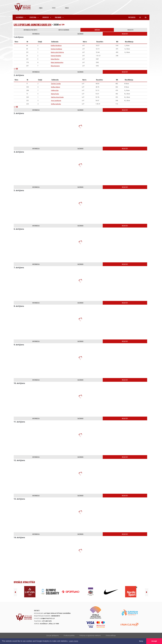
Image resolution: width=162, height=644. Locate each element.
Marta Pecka (55, 94)
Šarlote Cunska (56, 84)
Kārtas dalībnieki (64, 30)
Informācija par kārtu (30, 30)
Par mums (59, 17)
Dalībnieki (80, 34)
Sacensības (21, 17)
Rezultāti (130, 30)
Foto (54, 8)
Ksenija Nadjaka (56, 56)
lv (140, 17)
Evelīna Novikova (56, 45)
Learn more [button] (73, 641)
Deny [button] (141, 641)
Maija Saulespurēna (57, 62)
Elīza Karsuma (55, 66)
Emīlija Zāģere (56, 87)
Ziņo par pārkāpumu (53, 635)
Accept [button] (154, 641)
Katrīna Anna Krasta (57, 97)
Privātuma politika (69, 635)
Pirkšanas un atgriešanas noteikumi (90, 635)
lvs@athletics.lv (47, 618)
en (146, 17)
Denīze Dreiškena (56, 49)
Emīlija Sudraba (56, 104)
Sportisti (47, 17)
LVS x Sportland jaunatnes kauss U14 (33, 25)
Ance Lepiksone (56, 101)
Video (67, 8)
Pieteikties (132, 17)
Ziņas (41, 8)
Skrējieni (97, 30)
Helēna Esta (55, 90)
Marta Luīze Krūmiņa (57, 52)
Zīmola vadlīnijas (111, 635)
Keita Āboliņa (55, 59)
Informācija (36, 34)
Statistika (34, 17)
